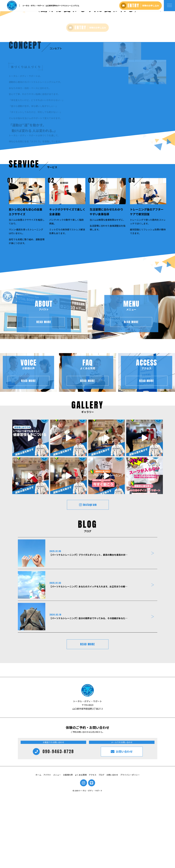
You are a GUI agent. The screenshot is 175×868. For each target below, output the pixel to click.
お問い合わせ (112, 847)
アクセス (93, 847)
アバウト (47, 847)
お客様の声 (68, 847)
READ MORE (88, 717)
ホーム (38, 847)
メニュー (57, 847)
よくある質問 (81, 847)
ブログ (101, 847)
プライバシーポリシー (130, 847)
